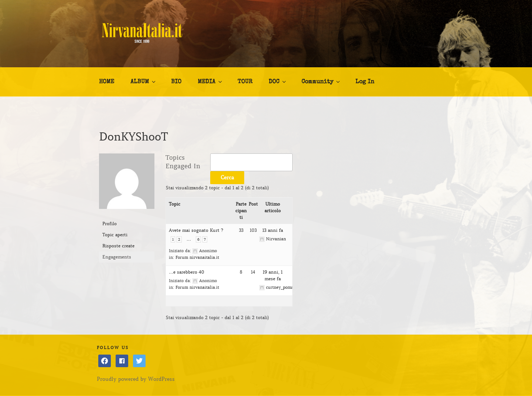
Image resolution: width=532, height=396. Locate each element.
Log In (365, 82)
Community (321, 82)
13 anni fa (273, 230)
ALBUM (144, 82)
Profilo (110, 224)
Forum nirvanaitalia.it (197, 257)
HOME (107, 82)
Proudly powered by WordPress (136, 379)
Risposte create (118, 246)
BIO (176, 82)
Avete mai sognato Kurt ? (196, 230)
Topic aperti (115, 235)
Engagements (117, 257)
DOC (278, 82)
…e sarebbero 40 (187, 272)
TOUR (245, 82)
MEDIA (210, 82)
